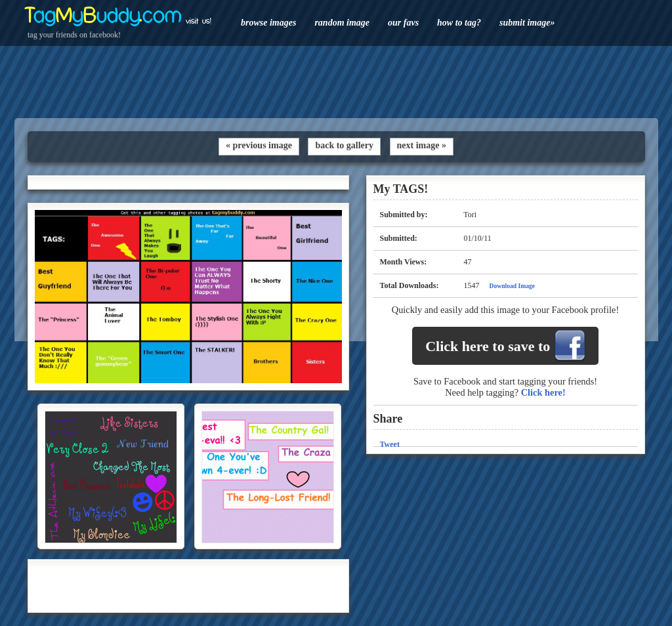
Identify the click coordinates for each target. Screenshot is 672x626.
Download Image (513, 286)
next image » (422, 145)
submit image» (527, 23)
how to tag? (459, 23)
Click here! (543, 392)
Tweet (390, 444)
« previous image (259, 145)
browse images (268, 23)
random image (342, 23)
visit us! (199, 21)
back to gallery (344, 145)
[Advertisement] (336, 82)
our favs (403, 23)
